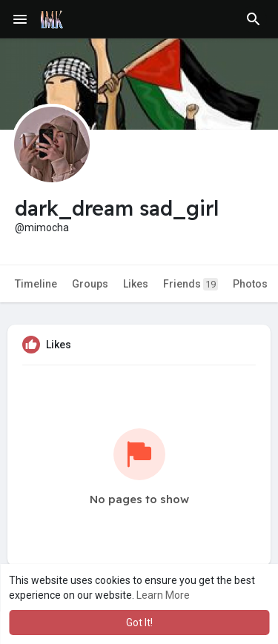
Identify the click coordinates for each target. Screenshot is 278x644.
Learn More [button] (163, 595)
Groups (90, 284)
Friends (191, 284)
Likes (136, 284)
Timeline (36, 284)
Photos (250, 284)
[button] (254, 19)
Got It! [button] (139, 623)
